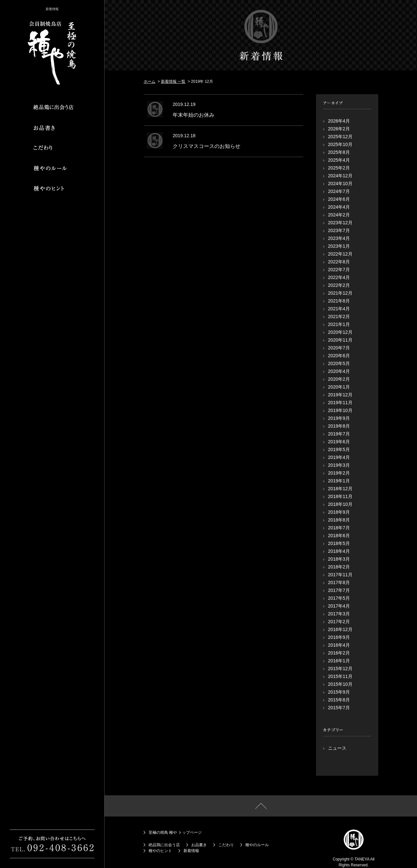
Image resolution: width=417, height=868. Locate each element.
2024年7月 (339, 191)
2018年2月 (339, 567)
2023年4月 (339, 238)
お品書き (199, 845)
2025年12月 (340, 137)
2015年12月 (340, 669)
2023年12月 (340, 223)
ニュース (337, 748)
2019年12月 (340, 395)
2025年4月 (339, 160)
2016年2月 (339, 653)
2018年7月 (339, 528)
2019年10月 (340, 410)
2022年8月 (339, 262)
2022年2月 (339, 285)
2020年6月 (339, 356)
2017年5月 (339, 598)
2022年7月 (339, 270)
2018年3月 (339, 559)
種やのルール (257, 845)
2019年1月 (339, 481)
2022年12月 (340, 254)
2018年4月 (339, 551)
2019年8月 (339, 426)
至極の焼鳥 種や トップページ (175, 832)
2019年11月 (340, 403)
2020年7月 (339, 348)
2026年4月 (339, 121)
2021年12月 (340, 293)
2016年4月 (339, 645)
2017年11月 (340, 575)
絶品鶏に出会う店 (164, 845)
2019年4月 (339, 457)
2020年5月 (339, 363)
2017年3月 (339, 614)
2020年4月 (339, 371)
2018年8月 (339, 520)
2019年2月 (339, 473)
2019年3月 (339, 465)
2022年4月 (339, 277)
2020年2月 (339, 379)
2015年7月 (339, 708)
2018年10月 (340, 504)
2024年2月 (339, 215)
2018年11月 (340, 496)
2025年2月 (339, 168)
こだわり (226, 845)
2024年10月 (340, 184)
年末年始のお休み (194, 115)
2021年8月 (339, 301)
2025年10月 (340, 144)
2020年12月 (340, 332)
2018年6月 (339, 536)
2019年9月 (339, 418)
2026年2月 (339, 129)
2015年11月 (340, 676)
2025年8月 (339, 152)
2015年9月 (339, 692)
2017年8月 (339, 582)
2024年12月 (340, 176)
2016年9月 (339, 637)
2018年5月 (339, 543)
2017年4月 (339, 606)
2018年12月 (340, 489)
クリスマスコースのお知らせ (207, 146)
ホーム (150, 81)
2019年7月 (339, 434)
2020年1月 (339, 387)
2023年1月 (339, 246)
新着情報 (191, 851)
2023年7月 (339, 230)
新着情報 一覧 (173, 81)
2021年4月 (339, 309)
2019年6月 (339, 442)
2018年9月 (339, 512)
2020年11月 (340, 340)
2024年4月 (339, 207)
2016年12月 (340, 629)
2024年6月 (339, 199)
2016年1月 (339, 661)
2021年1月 (339, 324)
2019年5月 (339, 449)
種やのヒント (160, 851)
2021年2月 (339, 316)
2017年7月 (339, 590)
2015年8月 (339, 700)
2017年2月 (339, 622)
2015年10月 (340, 684)
